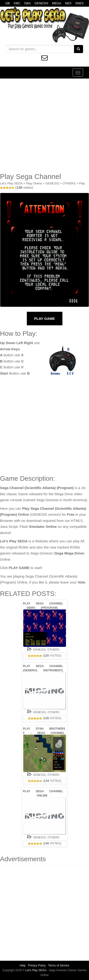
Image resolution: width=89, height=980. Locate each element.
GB (8, 3)
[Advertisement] (44, 126)
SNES (79, 3)
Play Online (34, 183)
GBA (27, 3)
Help (23, 965)
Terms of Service (59, 965)
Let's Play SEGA (11, 183)
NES (68, 3)
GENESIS (42, 3)
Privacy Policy (37, 965)
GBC (17, 3)
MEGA (57, 3)
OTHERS (69, 183)
